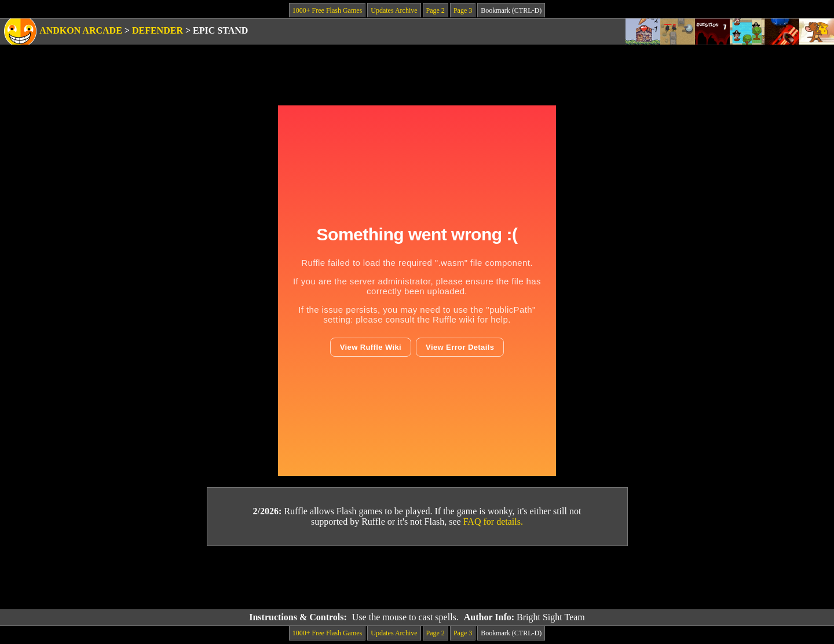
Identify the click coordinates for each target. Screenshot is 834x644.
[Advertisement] (417, 578)
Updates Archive (394, 10)
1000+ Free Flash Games (327, 10)
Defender (158, 30)
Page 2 (436, 10)
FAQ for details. (493, 522)
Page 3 (463, 10)
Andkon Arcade (81, 30)
